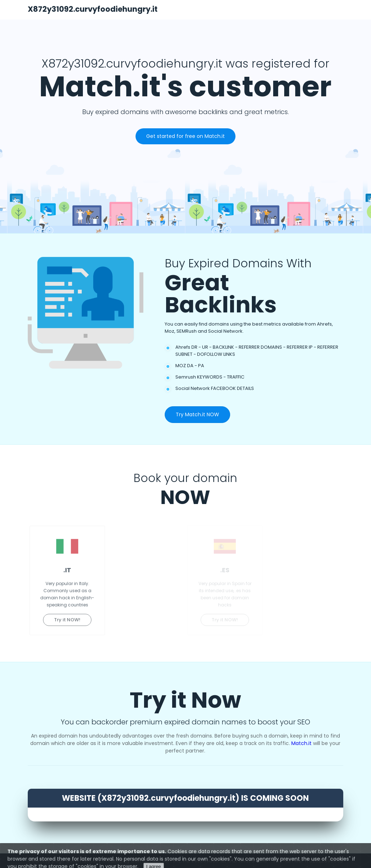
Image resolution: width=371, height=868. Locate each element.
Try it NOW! (67, 620)
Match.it (301, 743)
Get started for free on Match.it (185, 136)
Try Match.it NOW (197, 414)
